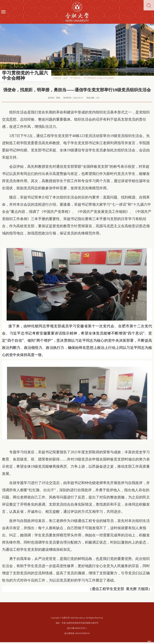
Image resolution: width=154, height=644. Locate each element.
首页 (65, 78)
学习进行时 (75, 78)
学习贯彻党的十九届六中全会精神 (99, 78)
